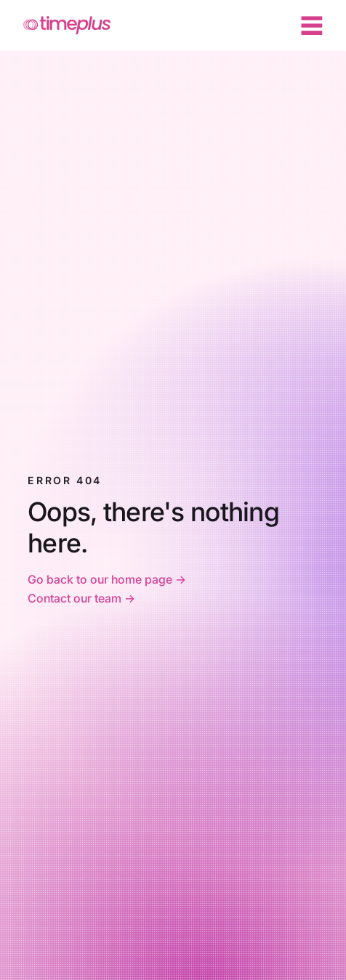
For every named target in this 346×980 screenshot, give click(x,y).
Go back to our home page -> (108, 579)
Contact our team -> (81, 598)
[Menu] (312, 25)
